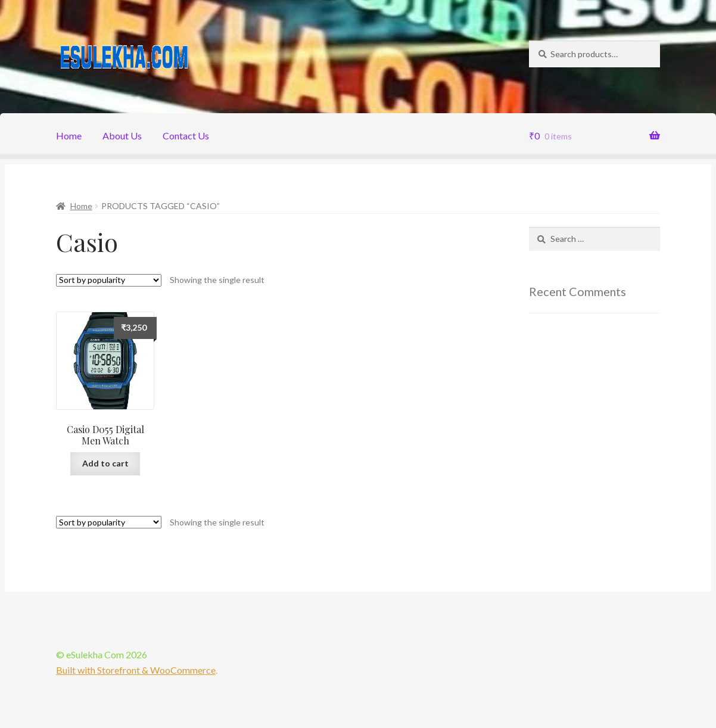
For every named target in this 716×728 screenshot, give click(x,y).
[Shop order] (109, 280)
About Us (122, 136)
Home (69, 136)
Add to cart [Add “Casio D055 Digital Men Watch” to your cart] (105, 463)
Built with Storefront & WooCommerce (136, 670)
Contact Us (186, 136)
